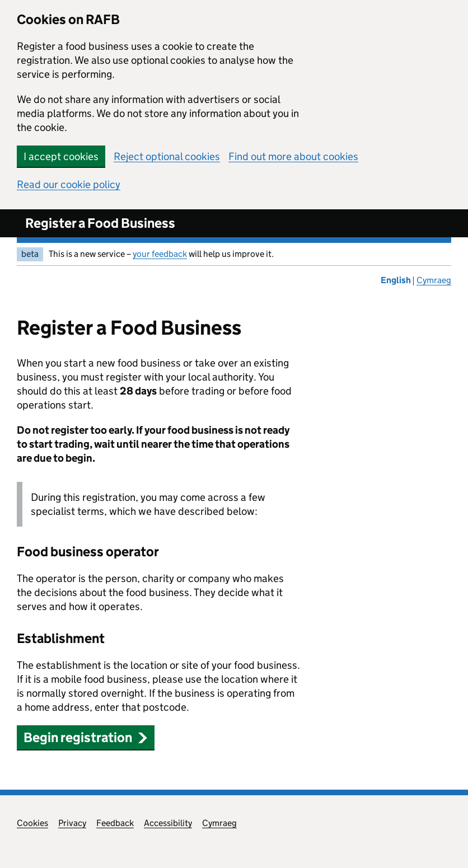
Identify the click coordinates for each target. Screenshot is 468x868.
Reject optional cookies (167, 156)
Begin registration (86, 737)
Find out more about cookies (293, 156)
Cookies (32, 823)
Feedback (115, 823)
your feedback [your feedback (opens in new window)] (160, 254)
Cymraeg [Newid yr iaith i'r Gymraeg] (434, 280)
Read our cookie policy (69, 184)
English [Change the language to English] (397, 280)
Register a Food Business (100, 223)
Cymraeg (219, 823)
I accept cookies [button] (61, 156)
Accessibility (168, 823)
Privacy (72, 823)
